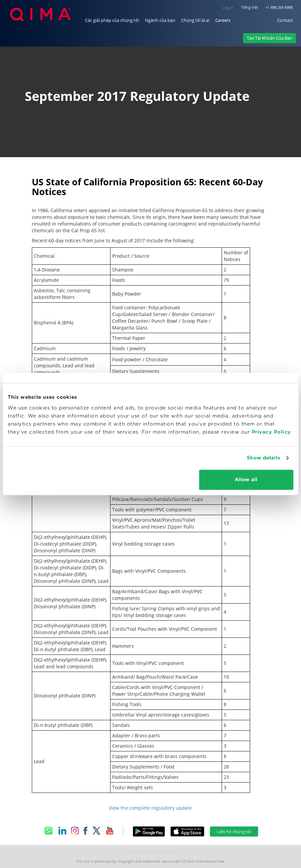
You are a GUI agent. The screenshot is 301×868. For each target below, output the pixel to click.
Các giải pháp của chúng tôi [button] (112, 20)
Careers (223, 20)
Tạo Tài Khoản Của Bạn (270, 38)
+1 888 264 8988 (279, 7)
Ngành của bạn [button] (160, 20)
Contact (285, 20)
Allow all (246, 479)
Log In (228, 7)
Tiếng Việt (250, 7)
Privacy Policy (271, 432)
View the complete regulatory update (150, 808)
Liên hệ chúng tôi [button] (234, 831)
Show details (264, 458)
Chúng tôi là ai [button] (195, 20)
